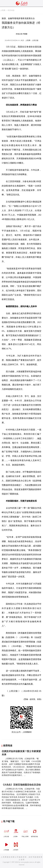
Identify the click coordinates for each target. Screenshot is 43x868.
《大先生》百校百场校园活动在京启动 (21, 785)
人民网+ (16, 832)
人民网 (3, 10)
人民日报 (6, 832)
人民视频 (6, 846)
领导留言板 (35, 832)
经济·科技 (11, 10)
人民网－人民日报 (32, 40)
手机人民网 (25, 832)
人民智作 (16, 846)
